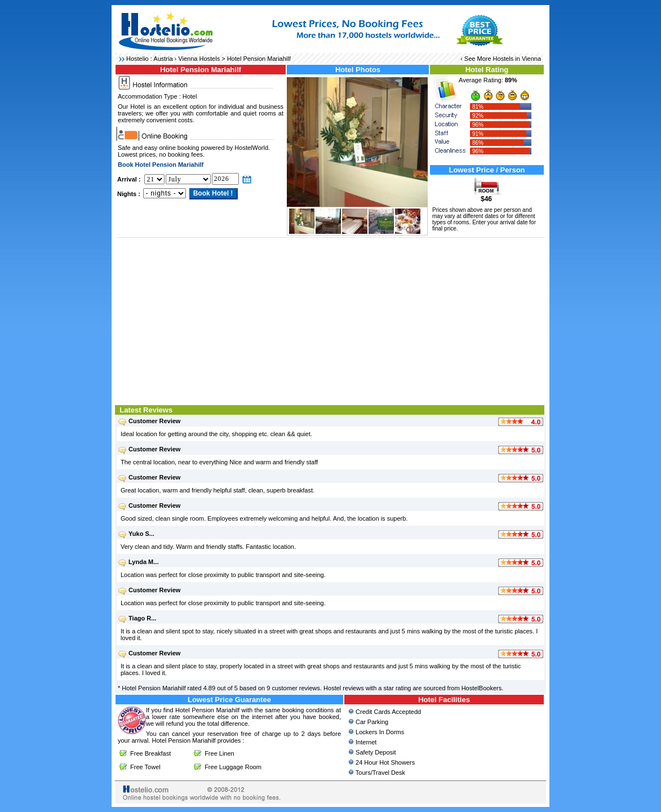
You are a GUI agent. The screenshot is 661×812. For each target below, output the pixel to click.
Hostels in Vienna (517, 59)
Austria (163, 59)
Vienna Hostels (199, 59)
